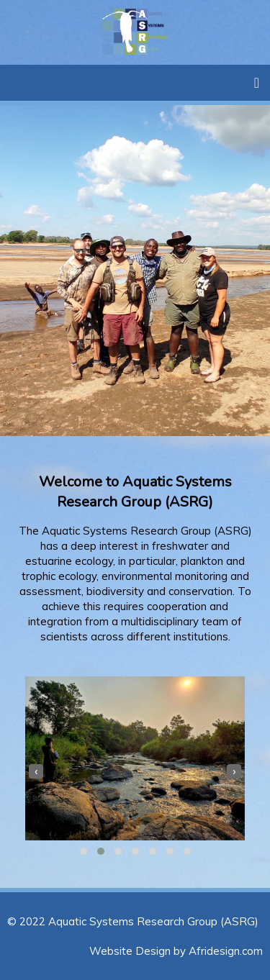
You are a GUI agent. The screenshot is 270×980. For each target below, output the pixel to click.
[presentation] (36, 771)
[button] (84, 851)
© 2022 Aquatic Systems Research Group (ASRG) (133, 921)
